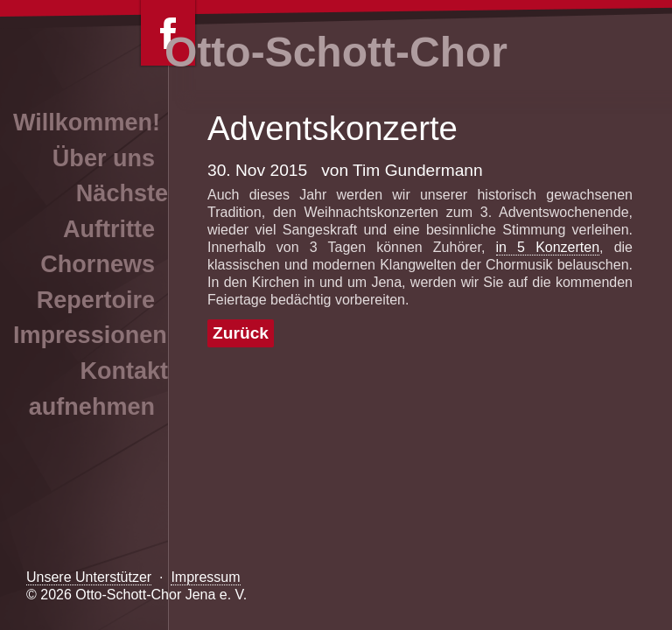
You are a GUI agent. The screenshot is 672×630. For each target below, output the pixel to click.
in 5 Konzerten (548, 247)
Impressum (205, 577)
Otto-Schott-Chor (336, 52)
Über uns (104, 158)
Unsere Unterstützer (89, 577)
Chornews (98, 264)
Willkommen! (87, 122)
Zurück (241, 333)
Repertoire (96, 300)
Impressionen (90, 335)
